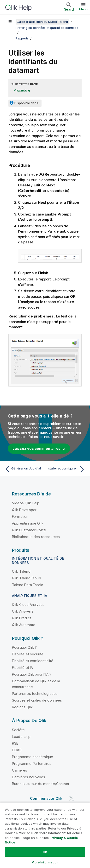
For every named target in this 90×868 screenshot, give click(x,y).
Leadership (21, 737)
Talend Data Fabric (27, 585)
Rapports (22, 38)
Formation (20, 516)
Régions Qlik (22, 707)
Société (18, 730)
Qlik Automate (24, 625)
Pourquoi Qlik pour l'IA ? (32, 674)
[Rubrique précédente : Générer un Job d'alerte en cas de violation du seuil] (24, 469)
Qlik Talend (21, 571)
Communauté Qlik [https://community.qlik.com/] (46, 798)
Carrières (20, 770)
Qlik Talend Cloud (27, 578)
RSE (15, 743)
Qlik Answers (23, 611)
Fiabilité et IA (22, 668)
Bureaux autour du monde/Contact (41, 784)
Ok (45, 852)
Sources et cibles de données (37, 700)
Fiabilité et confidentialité (33, 661)
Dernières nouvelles (29, 777)
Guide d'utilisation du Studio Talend (42, 22)
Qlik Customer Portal (29, 530)
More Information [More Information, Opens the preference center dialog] (45, 862)
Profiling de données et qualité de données (47, 28)
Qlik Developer (24, 510)
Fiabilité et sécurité (28, 654)
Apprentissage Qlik (28, 523)
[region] (45, 835)
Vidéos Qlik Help (26, 503)
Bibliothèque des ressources (36, 537)
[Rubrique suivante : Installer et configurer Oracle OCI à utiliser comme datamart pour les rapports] (66, 469)
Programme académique (33, 757)
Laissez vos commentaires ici (39, 448)
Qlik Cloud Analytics (28, 605)
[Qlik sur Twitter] (72, 798)
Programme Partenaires (32, 763)
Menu (83, 9)
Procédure (22, 90)
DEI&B (17, 750)
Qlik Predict (21, 618)
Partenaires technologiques (35, 694)
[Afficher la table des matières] (10, 22)
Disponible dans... (27, 103)
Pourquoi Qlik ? (24, 647)
